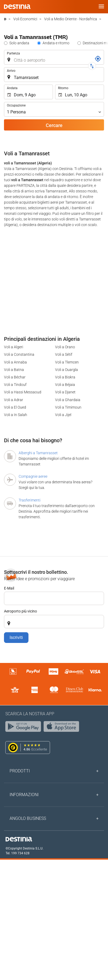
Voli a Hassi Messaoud (23, 392)
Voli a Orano (65, 347)
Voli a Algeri (14, 347)
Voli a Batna (14, 370)
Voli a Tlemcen (67, 362)
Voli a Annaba (15, 362)
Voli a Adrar (14, 400)
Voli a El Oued (15, 407)
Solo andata (19, 43)
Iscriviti (16, 637)
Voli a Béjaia (65, 385)
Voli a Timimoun (68, 407)
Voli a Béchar (15, 377)
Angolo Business (28, 818)
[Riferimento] (98, 59)
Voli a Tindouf (15, 385)
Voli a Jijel (63, 415)
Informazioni (24, 795)
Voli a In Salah (16, 415)
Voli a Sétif (64, 354)
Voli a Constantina (19, 354)
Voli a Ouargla (67, 370)
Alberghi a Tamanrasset (38, 453)
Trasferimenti (30, 500)
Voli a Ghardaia (68, 400)
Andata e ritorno (56, 43)
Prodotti (20, 771)
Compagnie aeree (33, 476)
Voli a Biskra (65, 377)
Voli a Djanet (65, 392)
